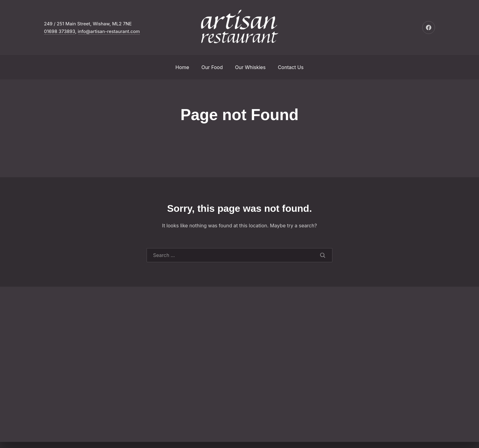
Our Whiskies (250, 67)
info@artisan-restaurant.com (109, 31)
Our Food (212, 67)
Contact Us (291, 67)
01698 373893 (60, 31)
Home (182, 67)
